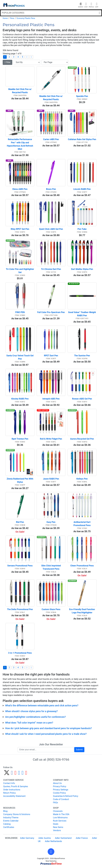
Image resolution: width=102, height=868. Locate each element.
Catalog (7, 824)
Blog (5, 811)
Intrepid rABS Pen (51, 399)
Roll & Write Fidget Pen (51, 439)
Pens (12, 18)
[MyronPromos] (14, 5)
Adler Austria (45, 838)
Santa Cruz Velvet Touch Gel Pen (20, 357)
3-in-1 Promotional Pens (20, 653)
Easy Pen (51, 522)
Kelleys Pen (82, 479)
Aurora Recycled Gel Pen (82, 439)
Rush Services (60, 821)
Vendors (57, 830)
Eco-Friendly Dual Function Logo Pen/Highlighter (82, 611)
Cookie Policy (59, 793)
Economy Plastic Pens (26, 18)
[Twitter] (7, 774)
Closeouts (58, 811)
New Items (58, 827)
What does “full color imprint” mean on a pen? (29, 723)
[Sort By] (27, 62)
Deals (56, 824)
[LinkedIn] (23, 774)
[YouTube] (26, 774)
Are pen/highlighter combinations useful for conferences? (36, 717)
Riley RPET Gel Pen (20, 229)
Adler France (82, 838)
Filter (7, 62)
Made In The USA (61, 814)
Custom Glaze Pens (51, 609)
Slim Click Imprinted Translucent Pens (51, 567)
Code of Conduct (61, 799)
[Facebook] (12, 774)
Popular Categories (51, 13)
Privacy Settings (61, 790)
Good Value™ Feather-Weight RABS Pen (82, 314)
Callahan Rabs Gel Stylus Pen (82, 139)
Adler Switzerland (63, 838)
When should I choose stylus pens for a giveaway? (31, 711)
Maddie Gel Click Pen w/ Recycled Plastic (20, 91)
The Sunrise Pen (82, 356)
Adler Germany (27, 838)
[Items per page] (55, 62)
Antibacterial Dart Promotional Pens (82, 524)
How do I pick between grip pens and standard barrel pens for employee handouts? (49, 728)
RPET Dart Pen (51, 356)
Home (5, 18)
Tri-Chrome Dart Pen (51, 269)
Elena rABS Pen (20, 189)
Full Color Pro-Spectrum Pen (51, 312)
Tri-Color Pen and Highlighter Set (20, 271)
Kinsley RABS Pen (20, 399)
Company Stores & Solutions (17, 814)
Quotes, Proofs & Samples (16, 786)
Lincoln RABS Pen (82, 189)
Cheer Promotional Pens (82, 566)
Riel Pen (20, 522)
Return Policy (9, 793)
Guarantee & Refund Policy (66, 796)
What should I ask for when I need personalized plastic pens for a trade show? (46, 734)
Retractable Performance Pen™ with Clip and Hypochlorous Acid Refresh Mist (20, 144)
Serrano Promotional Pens (20, 566)
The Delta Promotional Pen (20, 609)
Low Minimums (60, 818)
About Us (57, 783)
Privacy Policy (60, 786)
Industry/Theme (11, 818)
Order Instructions (12, 790)
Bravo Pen (51, 189)
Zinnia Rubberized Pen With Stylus (20, 480)
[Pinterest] (16, 774)
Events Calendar (11, 821)
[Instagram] (19, 774)
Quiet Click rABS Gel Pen (51, 229)
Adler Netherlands (53, 841)
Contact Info (9, 783)
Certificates (9, 827)
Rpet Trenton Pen (20, 439)
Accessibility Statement (14, 796)
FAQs (55, 803)
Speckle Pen (82, 96)
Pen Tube (82, 229)
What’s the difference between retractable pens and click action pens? (42, 706)
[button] (51, 852)
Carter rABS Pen (51, 139)
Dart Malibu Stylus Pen (82, 269)
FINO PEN (20, 312)
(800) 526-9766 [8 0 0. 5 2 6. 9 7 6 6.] (58, 760)
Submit (79, 750)
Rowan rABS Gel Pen (82, 399)
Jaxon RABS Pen (51, 479)
